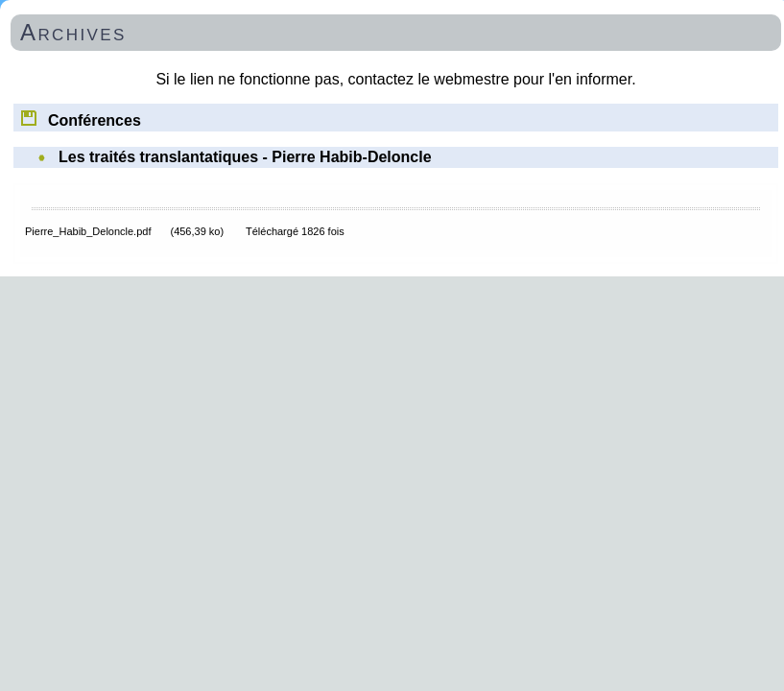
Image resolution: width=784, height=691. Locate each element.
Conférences (80, 117)
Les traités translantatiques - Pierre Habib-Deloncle (245, 157)
